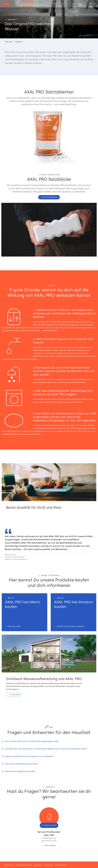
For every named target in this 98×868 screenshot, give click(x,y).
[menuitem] (28, 4)
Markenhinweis (61, 865)
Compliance (49, 865)
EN (94, 4)
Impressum (38, 865)
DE (91, 4)
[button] (49, 741)
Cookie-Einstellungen (24, 865)
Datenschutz (9, 865)
